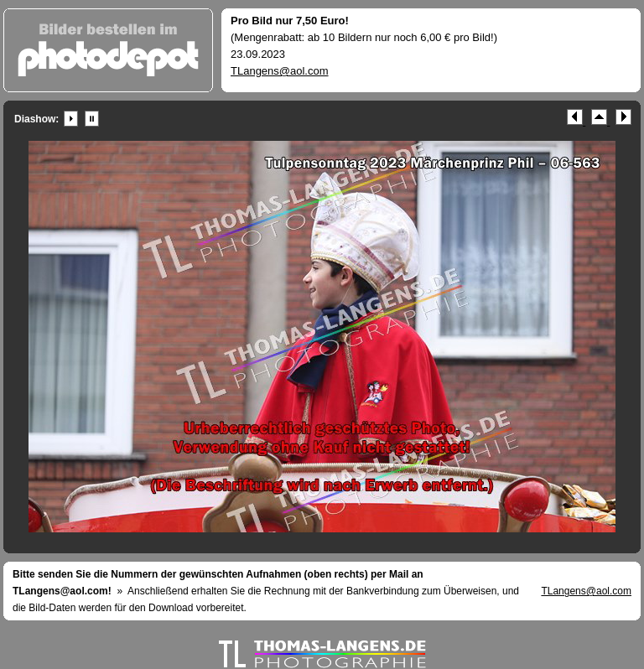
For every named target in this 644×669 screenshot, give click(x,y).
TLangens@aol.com (280, 71)
